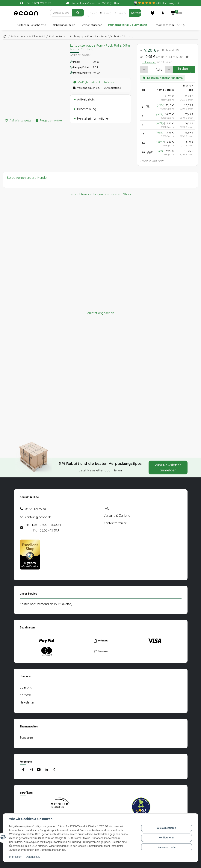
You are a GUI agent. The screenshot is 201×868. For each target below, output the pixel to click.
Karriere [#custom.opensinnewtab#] (25, 695)
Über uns (26, 687)
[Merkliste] (153, 13)
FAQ (106, 508)
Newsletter (27, 702)
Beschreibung (87, 109)
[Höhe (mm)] (123, 13)
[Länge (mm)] (94, 13)
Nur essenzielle (167, 847)
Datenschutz (33, 857)
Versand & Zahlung (117, 516)
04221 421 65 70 (35, 509)
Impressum (16, 857)
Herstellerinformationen (93, 118)
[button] (163, 13)
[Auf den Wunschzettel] (18, 121)
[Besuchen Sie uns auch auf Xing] (54, 770)
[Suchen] (61, 13)
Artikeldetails (86, 99)
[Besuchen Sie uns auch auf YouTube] (38, 770)
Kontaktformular (115, 523)
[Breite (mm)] (108, 13)
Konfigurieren (167, 837)
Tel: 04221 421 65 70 (39, 3)
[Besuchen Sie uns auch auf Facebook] (24, 770)
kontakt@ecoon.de (38, 517)
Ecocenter (27, 738)
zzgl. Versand (149, 62)
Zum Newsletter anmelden (168, 467)
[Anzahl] (151, 69)
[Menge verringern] (144, 69)
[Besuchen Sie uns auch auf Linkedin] (46, 770)
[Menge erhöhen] (169, 69)
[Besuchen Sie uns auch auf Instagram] (31, 770)
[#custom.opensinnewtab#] (156, 3)
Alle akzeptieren (167, 828)
